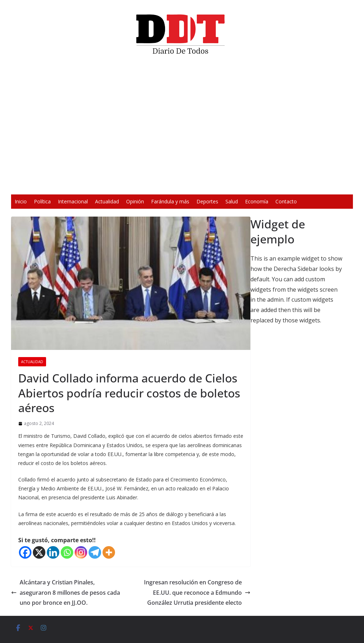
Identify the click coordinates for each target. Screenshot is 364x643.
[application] (182, 127)
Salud (232, 201)
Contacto (286, 201)
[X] (39, 552)
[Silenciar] (275, 184)
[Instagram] (81, 552)
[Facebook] (25, 552)
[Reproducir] (77, 184)
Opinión (135, 201)
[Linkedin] (53, 552)
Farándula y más (170, 201)
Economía (257, 201)
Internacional (73, 201)
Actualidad (107, 201)
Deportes (207, 201)
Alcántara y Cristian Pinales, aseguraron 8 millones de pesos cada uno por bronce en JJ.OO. (66, 593)
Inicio (21, 201)
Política (42, 201)
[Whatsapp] (67, 552)
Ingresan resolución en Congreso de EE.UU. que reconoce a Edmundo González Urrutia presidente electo (197, 593)
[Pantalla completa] (287, 184)
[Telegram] (95, 552)
